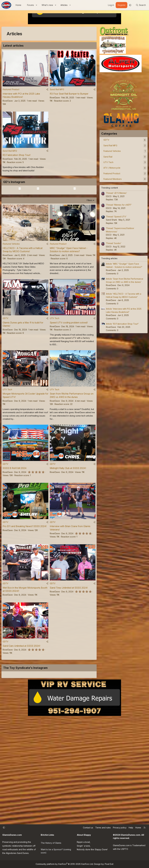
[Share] (47, 91)
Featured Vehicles (11, 280)
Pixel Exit (109, 864)
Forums (30, 5)
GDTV (5, 356)
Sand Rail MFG (57, 91)
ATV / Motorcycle (112, 168)
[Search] (141, 5)
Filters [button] (90, 234)
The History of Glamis (51, 842)
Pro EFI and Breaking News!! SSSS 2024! (25, 569)
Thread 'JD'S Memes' (116, 193)
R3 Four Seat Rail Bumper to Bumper (69, 95)
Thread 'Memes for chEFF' (119, 205)
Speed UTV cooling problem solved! (69, 360)
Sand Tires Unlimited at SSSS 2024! (69, 632)
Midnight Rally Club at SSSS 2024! (68, 509)
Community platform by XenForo (65, 864)
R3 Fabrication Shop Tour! (17, 158)
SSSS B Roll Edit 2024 (15, 509)
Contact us (88, 828)
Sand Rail (108, 157)
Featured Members (113, 179)
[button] (37, 5)
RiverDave (8, 102)
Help (131, 828)
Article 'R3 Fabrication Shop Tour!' (122, 324)
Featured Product (11, 91)
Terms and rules (103, 828)
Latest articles (13, 46)
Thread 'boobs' (114, 243)
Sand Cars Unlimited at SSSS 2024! (21, 692)
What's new (47, 5)
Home (18, 5)
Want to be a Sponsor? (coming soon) (56, 850)
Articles (64, 5)
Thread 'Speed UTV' (116, 217)
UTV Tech (54, 356)
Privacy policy (120, 828)
